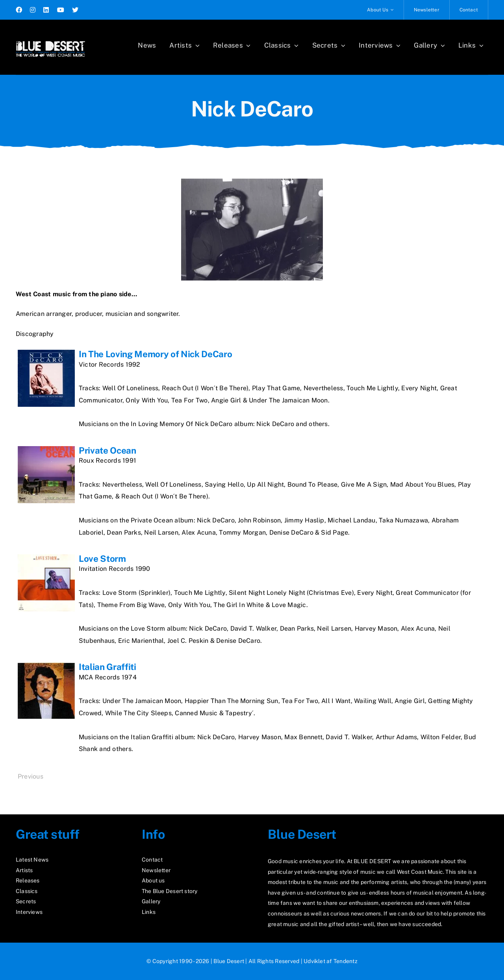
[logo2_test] (50, 38)
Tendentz (346, 961)
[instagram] (33, 10)
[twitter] (75, 10)
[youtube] (61, 10)
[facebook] (19, 10)
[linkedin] (46, 10)
